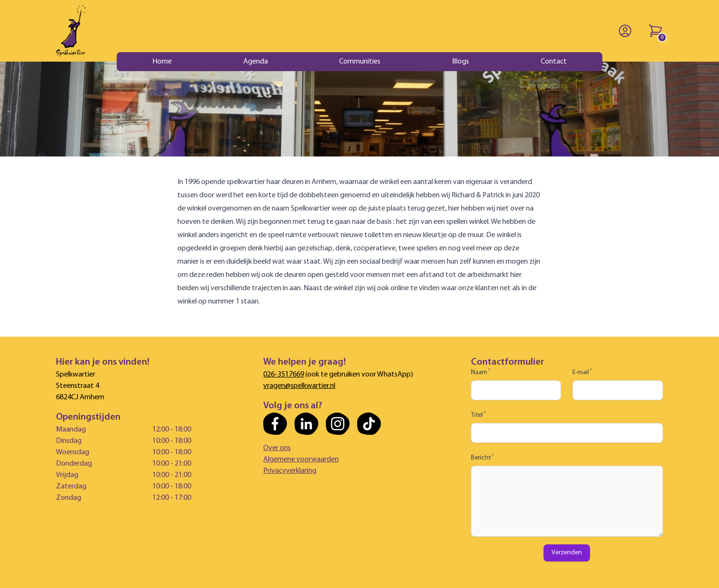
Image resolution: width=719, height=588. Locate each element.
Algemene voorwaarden (301, 459)
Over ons (277, 448)
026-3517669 (284, 375)
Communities (360, 62)
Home (162, 62)
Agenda (256, 62)
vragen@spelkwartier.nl (299, 386)
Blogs (461, 62)
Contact (554, 62)
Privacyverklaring (290, 471)
